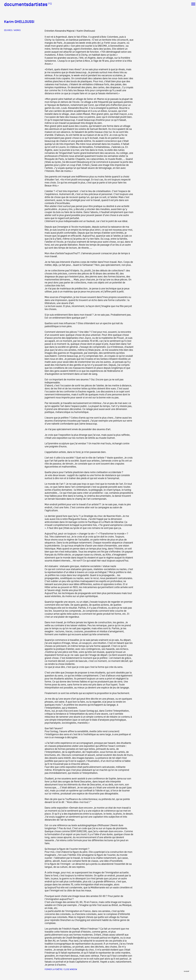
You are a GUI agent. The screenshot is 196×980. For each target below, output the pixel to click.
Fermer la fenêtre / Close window (61, 969)
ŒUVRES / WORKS (12, 30)
